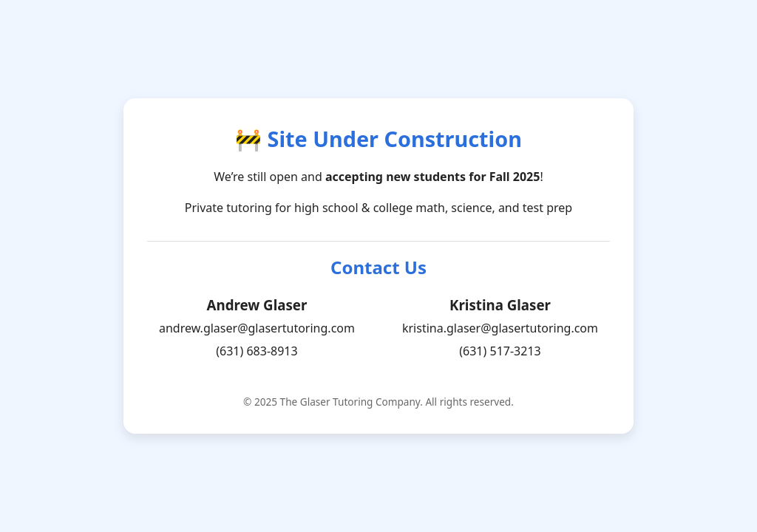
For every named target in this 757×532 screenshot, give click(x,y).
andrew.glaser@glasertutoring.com (257, 328)
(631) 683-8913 (257, 351)
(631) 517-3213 (500, 351)
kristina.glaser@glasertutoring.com (500, 328)
